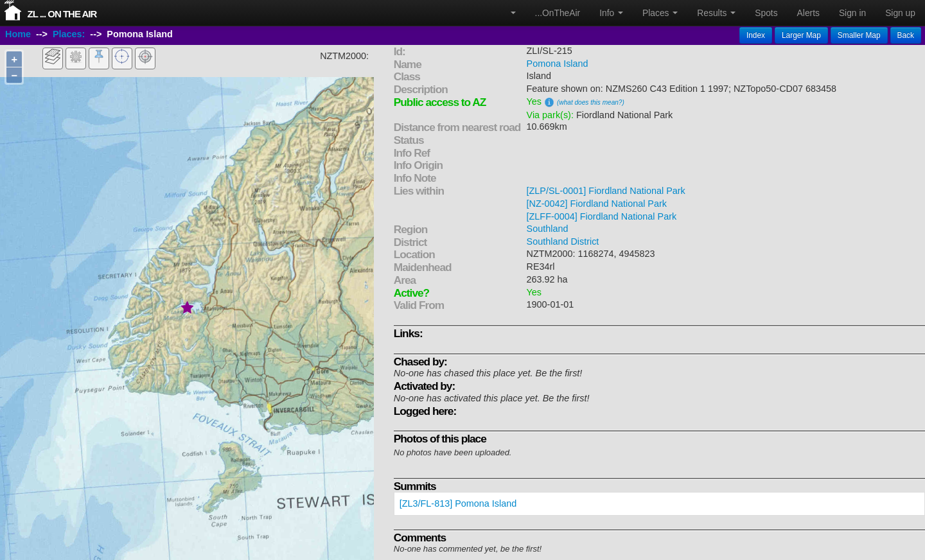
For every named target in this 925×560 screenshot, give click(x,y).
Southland (548, 229)
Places (660, 13)
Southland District (563, 241)
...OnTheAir (558, 13)
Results (716, 13)
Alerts (808, 13)
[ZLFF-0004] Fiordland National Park (602, 216)
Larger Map (801, 35)
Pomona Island (558, 64)
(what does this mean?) (591, 102)
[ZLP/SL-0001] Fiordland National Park (606, 191)
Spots (766, 13)
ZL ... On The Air (62, 14)
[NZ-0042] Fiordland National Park (597, 204)
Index (756, 35)
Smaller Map (859, 35)
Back (906, 35)
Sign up (900, 13)
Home (18, 34)
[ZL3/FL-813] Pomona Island (458, 503)
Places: (69, 34)
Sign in (852, 13)
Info (611, 13)
